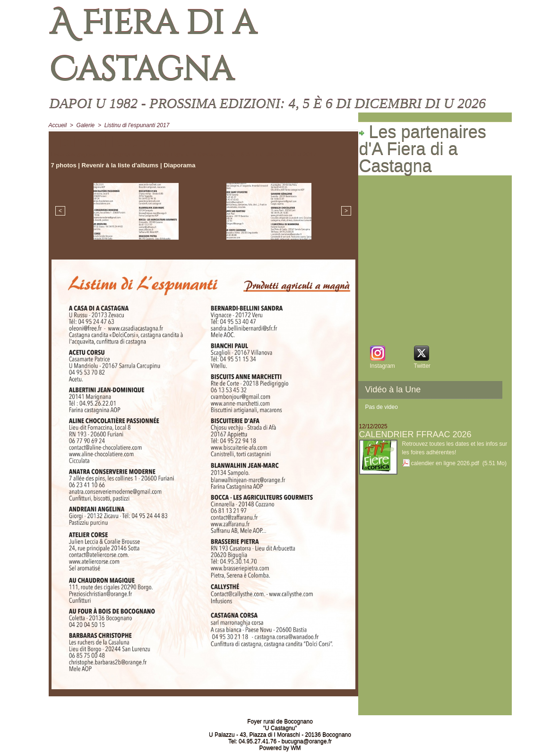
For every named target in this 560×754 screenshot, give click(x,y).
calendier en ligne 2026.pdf (445, 463)
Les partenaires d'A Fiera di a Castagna (423, 149)
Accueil (58, 125)
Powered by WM (280, 748)
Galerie (86, 125)
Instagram (383, 366)
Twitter (422, 366)
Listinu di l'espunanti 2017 (137, 125)
